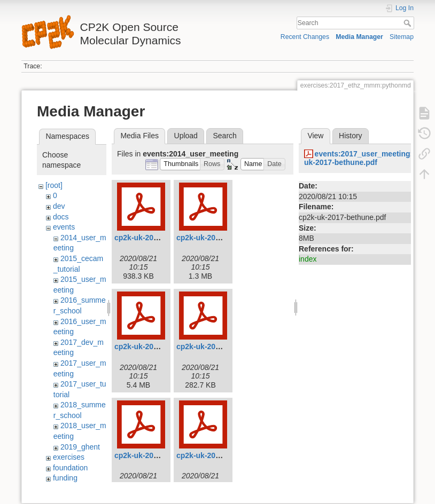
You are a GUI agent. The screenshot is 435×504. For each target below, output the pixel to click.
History (351, 136)
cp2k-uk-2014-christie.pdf (222, 238)
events (64, 227)
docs (61, 217)
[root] (54, 185)
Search (409, 23)
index (308, 259)
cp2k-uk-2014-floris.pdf (155, 346)
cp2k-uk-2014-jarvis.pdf (218, 346)
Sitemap (402, 37)
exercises (69, 457)
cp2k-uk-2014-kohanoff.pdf (162, 455)
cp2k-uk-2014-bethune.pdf (161, 238)
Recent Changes (305, 37)
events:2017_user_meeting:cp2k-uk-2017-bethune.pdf (368, 158)
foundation (70, 468)
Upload (186, 136)
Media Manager (359, 37)
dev (59, 206)
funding (65, 478)
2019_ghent (80, 447)
